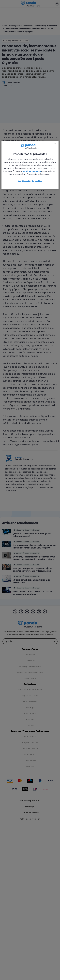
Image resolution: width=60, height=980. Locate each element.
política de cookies (32, 171)
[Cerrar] (55, 144)
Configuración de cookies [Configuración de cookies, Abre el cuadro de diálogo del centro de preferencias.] (30, 181)
